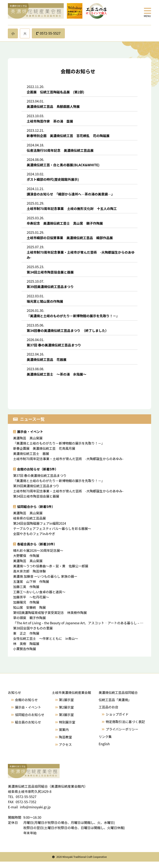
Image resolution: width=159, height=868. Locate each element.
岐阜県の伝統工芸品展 (31, 524)
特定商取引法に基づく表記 (125, 728)
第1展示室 (66, 706)
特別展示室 (67, 728)
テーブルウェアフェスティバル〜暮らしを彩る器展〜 (53, 535)
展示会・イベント (30, 438)
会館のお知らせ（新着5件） (38, 475)
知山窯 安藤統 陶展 (31, 614)
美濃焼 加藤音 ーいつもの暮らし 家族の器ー (46, 582)
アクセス (65, 751)
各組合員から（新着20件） (37, 550)
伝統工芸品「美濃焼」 (115, 706)
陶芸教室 (65, 743)
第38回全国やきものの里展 (33, 634)
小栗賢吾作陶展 (26, 655)
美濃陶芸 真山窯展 (28, 444)
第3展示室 (66, 721)
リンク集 (105, 743)
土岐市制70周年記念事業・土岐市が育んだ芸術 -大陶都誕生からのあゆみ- (69, 465)
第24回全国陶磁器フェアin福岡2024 (40, 529)
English (104, 750)
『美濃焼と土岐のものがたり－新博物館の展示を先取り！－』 (59, 449)
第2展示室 (66, 713)
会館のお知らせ (26, 706)
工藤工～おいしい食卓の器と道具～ (40, 598)
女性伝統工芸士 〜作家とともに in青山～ (46, 645)
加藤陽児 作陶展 (28, 608)
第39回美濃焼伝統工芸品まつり (36, 492)
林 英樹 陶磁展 (28, 650)
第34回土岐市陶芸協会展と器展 (36, 502)
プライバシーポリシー (122, 735)
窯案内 (64, 736)
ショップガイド (117, 720)
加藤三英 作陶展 (26, 593)
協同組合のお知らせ (30, 721)
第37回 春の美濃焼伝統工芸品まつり (40, 482)
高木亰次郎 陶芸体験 (30, 577)
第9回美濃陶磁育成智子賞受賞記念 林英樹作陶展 (54, 619)
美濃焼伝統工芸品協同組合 (118, 699)
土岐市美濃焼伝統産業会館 (71, 699)
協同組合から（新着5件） (36, 513)
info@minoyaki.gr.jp (36, 813)
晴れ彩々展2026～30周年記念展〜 (38, 557)
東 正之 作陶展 (28, 639)
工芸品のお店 (108, 713)
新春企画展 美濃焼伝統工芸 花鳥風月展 (46, 454)
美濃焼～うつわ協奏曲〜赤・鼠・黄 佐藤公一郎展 (53, 572)
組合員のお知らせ (28, 728)
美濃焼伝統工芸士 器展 (33, 460)
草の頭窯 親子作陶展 (30, 624)
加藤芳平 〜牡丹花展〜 (33, 603)
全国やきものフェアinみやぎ (36, 540)
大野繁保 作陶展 (26, 562)
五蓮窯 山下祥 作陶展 (33, 588)
